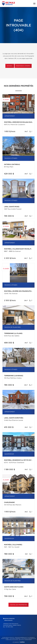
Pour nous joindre (23, 66)
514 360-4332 (9, 627)
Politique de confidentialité (29, 639)
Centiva (22, 642)
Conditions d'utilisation (12, 640)
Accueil (10, 66)
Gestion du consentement (25, 640)
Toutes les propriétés (19, 605)
